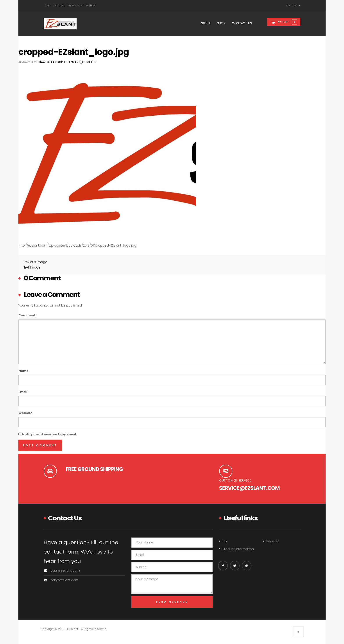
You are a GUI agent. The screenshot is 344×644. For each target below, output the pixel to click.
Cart (48, 5)
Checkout (59, 5)
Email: (23, 392)
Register (273, 541)
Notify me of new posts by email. (49, 434)
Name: (24, 371)
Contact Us (242, 23)
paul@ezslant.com (65, 570)
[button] (286, 22)
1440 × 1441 (48, 62)
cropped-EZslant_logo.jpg (75, 62)
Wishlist (91, 5)
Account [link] (293, 5)
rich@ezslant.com (64, 580)
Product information (238, 549)
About (205, 23)
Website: (26, 413)
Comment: (27, 315)
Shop (221, 23)
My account (75, 5)
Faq (225, 541)
